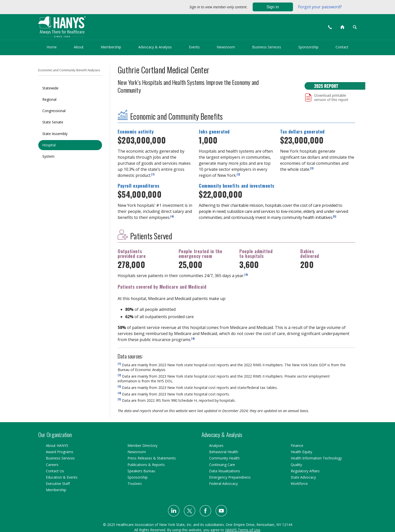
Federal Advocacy (223, 484)
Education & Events (62, 477)
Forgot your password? (320, 7)
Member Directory (142, 445)
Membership (111, 47)
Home (52, 47)
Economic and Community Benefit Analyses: (69, 70)
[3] (312, 168)
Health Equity (301, 452)
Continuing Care (222, 465)
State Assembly (55, 134)
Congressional (54, 111)
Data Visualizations (225, 471)
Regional (49, 99)
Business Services (267, 47)
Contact (342, 47)
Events (194, 47)
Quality (296, 465)
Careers (52, 465)
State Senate (53, 122)
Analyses (216, 445)
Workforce (299, 484)
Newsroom (226, 47)
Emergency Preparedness (230, 477)
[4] (172, 216)
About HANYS (57, 445)
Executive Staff (58, 484)
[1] (153, 174)
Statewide (50, 88)
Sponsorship (308, 47)
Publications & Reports (146, 465)
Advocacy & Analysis (155, 47)
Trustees (135, 484)
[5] (335, 216)
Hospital (49, 145)
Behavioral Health (224, 452)
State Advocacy (303, 477)
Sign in (273, 7)
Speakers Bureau (141, 471)
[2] (238, 174)
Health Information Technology (316, 458)
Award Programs (60, 452)
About (79, 47)
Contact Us (55, 471)
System (48, 156)
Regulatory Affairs (305, 471)
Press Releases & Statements (152, 458)
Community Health (224, 458)
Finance (297, 445)
